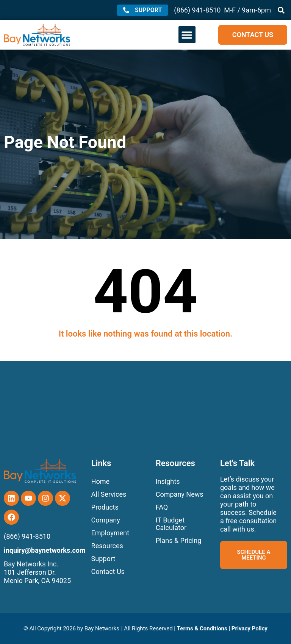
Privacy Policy (250, 628)
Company (106, 520)
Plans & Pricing (179, 540)
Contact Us (108, 571)
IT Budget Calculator (171, 524)
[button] (281, 10)
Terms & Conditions (202, 628)
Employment (110, 533)
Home (100, 481)
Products (105, 507)
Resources (107, 546)
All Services (109, 494)
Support (103, 559)
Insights (168, 481)
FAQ (162, 507)
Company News (180, 494)
